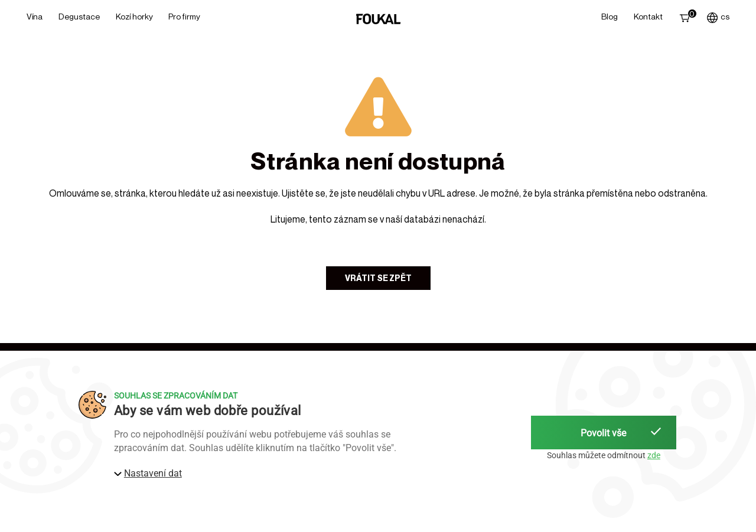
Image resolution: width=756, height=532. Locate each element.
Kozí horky (134, 16)
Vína (35, 16)
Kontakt (648, 16)
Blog (610, 16)
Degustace (79, 16)
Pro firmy (184, 16)
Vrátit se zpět (378, 278)
